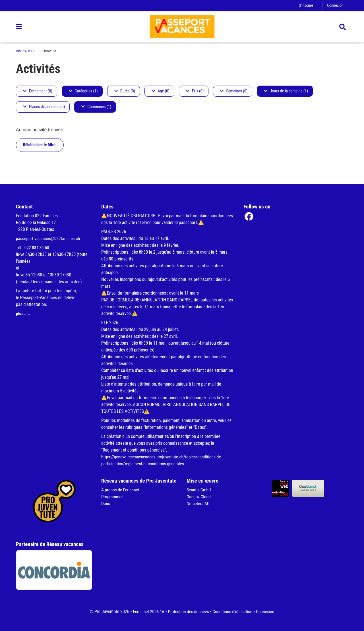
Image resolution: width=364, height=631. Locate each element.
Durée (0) (125, 91)
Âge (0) (161, 91)
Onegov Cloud (199, 497)
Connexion (335, 6)
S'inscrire (305, 6)
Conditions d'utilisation (233, 612)
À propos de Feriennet (121, 490)
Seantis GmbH (199, 490)
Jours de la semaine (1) (286, 91)
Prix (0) (195, 91)
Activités (51, 51)
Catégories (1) (83, 91)
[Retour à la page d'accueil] (182, 28)
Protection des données (188, 612)
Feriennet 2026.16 (147, 612)
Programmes (113, 497)
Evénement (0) (38, 91)
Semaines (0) (234, 91)
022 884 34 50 (37, 248)
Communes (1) (96, 107)
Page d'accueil (26, 51)
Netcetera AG (198, 503)
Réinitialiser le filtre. (40, 145)
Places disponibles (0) (44, 107)
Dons (106, 503)
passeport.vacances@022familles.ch (49, 238)
